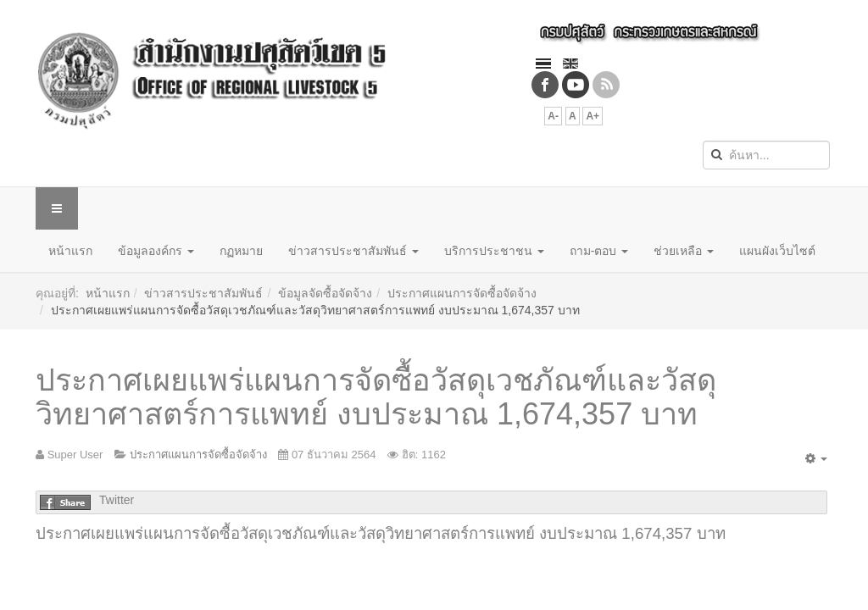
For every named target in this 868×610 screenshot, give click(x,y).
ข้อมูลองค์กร (156, 251)
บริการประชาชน (494, 251)
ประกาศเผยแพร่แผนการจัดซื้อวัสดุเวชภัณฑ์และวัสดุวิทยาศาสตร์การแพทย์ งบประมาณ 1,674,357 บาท (376, 397)
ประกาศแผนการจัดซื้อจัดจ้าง (462, 293)
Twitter (117, 500)
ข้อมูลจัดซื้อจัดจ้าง (325, 293)
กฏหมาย (241, 251)
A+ (593, 116)
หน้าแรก (70, 251)
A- (553, 116)
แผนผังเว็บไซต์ (777, 251)
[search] (766, 155)
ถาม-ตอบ (599, 251)
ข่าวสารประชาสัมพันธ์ (353, 251)
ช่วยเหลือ (684, 251)
